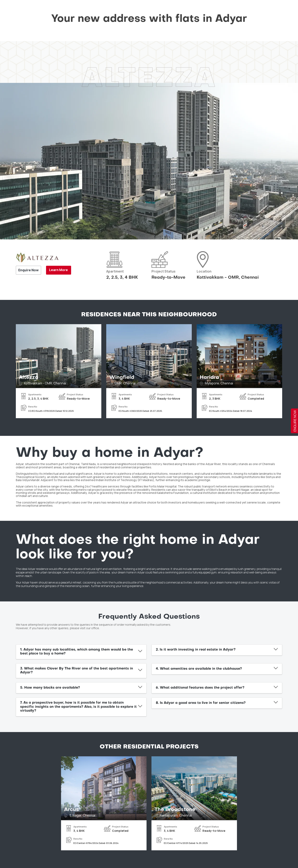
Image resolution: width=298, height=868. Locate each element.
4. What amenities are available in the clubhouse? (199, 669)
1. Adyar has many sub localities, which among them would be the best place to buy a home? (77, 652)
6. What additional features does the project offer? (200, 688)
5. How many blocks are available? (50, 688)
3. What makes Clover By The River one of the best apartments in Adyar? (77, 671)
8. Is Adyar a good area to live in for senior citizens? (201, 703)
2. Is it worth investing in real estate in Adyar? (196, 650)
